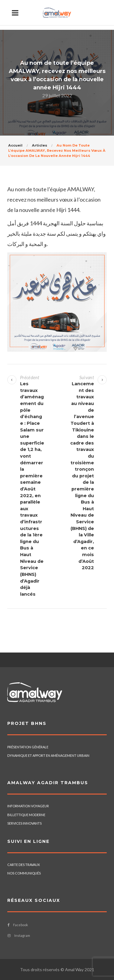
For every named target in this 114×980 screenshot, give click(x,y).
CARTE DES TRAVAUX (24, 865)
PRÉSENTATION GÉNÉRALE (28, 747)
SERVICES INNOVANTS (24, 823)
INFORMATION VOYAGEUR (28, 806)
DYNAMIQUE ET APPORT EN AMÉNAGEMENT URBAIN (48, 755)
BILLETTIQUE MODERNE (26, 815)
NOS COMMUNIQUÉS (24, 873)
